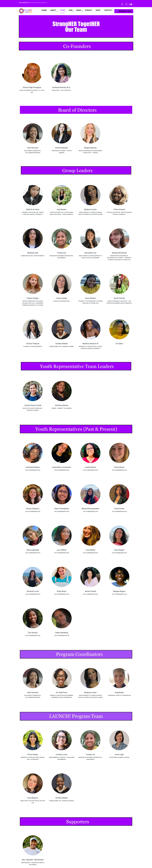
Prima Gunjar (33, 755)
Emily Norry (62, 592)
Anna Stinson (90, 299)
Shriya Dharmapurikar (90, 509)
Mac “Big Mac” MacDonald (33, 860)
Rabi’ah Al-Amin (33, 210)
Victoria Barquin (62, 148)
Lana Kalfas (90, 550)
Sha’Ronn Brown (62, 406)
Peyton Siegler (33, 299)
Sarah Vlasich (119, 299)
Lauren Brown (90, 468)
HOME (44, 10)
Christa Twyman (33, 344)
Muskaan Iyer (33, 253)
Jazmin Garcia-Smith (33, 406)
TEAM (62, 10)
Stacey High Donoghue (32, 88)
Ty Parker (119, 344)
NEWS (79, 10)
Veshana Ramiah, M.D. (61, 88)
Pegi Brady (119, 693)
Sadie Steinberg (62, 633)
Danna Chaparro (33, 509)
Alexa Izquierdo (33, 550)
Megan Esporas (90, 148)
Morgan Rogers (119, 592)
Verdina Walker (62, 344)
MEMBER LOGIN (125, 11)
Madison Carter (90, 210)
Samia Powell (90, 592)
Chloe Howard (119, 210)
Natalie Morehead (119, 253)
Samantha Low (90, 253)
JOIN (71, 10)
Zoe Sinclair (33, 633)
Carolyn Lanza (62, 755)
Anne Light (119, 755)
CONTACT (108, 10)
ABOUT (53, 10)
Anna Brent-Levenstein (62, 468)
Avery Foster (119, 509)
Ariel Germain (33, 148)
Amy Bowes (62, 210)
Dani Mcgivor (33, 798)
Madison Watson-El (90, 344)
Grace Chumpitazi (62, 509)
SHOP (98, 10)
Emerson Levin (33, 592)
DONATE (88, 10)
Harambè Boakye (33, 468)
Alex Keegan (119, 550)
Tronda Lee (62, 253)
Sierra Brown (119, 468)
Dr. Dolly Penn (62, 693)
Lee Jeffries (62, 550)
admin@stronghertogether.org (39, 3)
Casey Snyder (62, 299)
